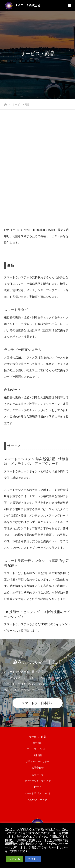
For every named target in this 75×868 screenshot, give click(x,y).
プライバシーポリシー (38, 761)
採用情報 (38, 755)
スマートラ (38, 775)
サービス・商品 (38, 737)
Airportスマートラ (37, 800)
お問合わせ (38, 768)
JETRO (37, 787)
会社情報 (38, 743)
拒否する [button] (33, 859)
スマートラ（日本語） (38, 703)
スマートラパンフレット (38, 793)
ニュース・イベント (38, 749)
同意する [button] (14, 859)
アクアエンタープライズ (38, 781)
